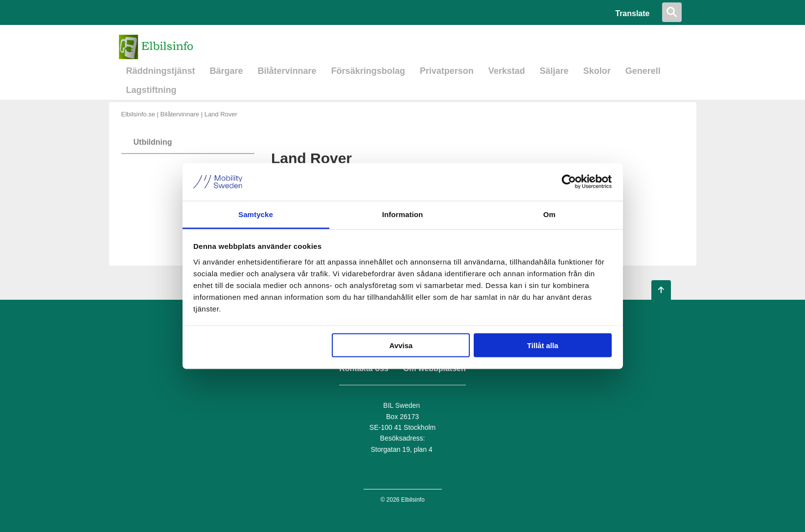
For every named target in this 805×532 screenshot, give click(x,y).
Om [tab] (549, 214)
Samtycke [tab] (256, 214)
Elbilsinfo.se (138, 114)
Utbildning (153, 142)
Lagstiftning (151, 90)
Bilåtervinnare (287, 71)
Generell (643, 71)
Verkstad (507, 71)
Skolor (597, 71)
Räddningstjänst (161, 71)
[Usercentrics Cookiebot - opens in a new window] (569, 182)
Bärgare (227, 71)
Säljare (554, 71)
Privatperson (447, 71)
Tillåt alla (543, 345)
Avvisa (401, 345)
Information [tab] (403, 214)
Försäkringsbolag (368, 71)
